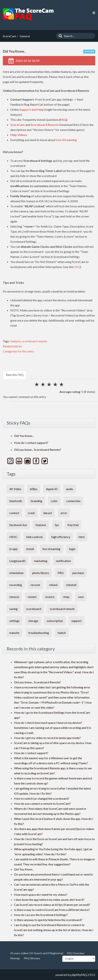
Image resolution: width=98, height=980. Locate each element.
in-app (13, 549)
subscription (55, 621)
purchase (78, 573)
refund (53, 585)
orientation (16, 573)
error (64, 513)
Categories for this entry (18, 351)
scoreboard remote (35, 341)
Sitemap (15, 958)
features (16, 341)
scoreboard (34, 609)
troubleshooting (39, 633)
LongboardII (17, 561)
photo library (41, 573)
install (30, 549)
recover (35, 585)
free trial (73, 525)
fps (57, 525)
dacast (48, 513)
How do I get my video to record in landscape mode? (47, 738)
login (72, 549)
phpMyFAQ (79, 975)
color (54, 501)
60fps (34, 489)
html (82, 537)
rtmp (66, 597)
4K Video (15, 489)
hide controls (35, 537)
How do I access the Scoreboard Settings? (41, 915)
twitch (62, 633)
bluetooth (16, 501)
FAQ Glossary (32, 958)
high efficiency (61, 537)
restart (32, 597)
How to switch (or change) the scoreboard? (42, 798)
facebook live (18, 525)
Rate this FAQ (15, 375)
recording (16, 585)
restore (50, 597)
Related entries (12, 346)
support (76, 621)
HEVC (13, 537)
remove (14, 597)
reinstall (71, 585)
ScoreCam (17, 125)
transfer (14, 633)
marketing (41, 561)
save (81, 597)
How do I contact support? (31, 443)
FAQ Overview (76, 953)
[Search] (59, 36)
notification (63, 561)
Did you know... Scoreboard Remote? (37, 450)
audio (70, 489)
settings (14, 621)
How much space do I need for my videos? (41, 895)
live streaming (51, 549)
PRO (61, 573)
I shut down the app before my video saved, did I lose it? (49, 900)
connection (73, 501)
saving (13, 609)
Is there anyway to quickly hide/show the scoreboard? (48, 920)
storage (33, 621)
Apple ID (52, 489)
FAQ (63, 120)
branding (36, 501)
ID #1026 (89, 51)
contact (14, 513)
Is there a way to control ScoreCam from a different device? (52, 910)
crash (31, 513)
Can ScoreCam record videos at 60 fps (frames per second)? (52, 905)
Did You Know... (24, 436)
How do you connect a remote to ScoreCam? (42, 803)
